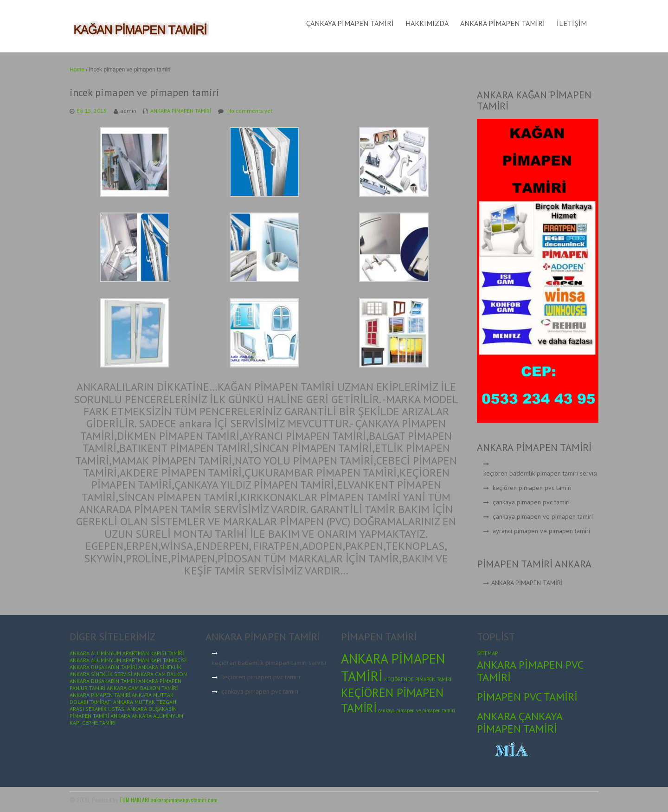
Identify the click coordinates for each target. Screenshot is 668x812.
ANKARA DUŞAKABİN (152, 709)
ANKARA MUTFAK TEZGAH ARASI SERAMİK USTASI (123, 705)
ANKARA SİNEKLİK (160, 667)
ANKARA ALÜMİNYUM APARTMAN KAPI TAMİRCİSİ (128, 660)
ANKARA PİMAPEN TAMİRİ (181, 111)
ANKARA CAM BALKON (160, 674)
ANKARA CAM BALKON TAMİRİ (142, 688)
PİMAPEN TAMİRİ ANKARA (100, 716)
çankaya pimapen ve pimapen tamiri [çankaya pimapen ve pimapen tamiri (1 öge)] (417, 710)
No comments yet (250, 111)
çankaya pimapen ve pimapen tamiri (543, 516)
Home (77, 70)
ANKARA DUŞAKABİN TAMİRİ (103, 667)
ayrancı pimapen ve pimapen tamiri (541, 531)
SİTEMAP (488, 653)
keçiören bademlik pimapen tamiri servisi (540, 473)
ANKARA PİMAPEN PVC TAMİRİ (530, 671)
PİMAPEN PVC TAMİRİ (527, 697)
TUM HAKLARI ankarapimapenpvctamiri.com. (169, 800)
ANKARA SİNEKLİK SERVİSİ (101, 674)
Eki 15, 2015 (92, 111)
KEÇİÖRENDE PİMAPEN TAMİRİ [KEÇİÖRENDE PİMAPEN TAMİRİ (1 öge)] (418, 679)
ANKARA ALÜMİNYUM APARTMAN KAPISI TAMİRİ (127, 653)
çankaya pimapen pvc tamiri (531, 502)
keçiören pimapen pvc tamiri (532, 488)
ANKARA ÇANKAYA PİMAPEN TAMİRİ (520, 722)
